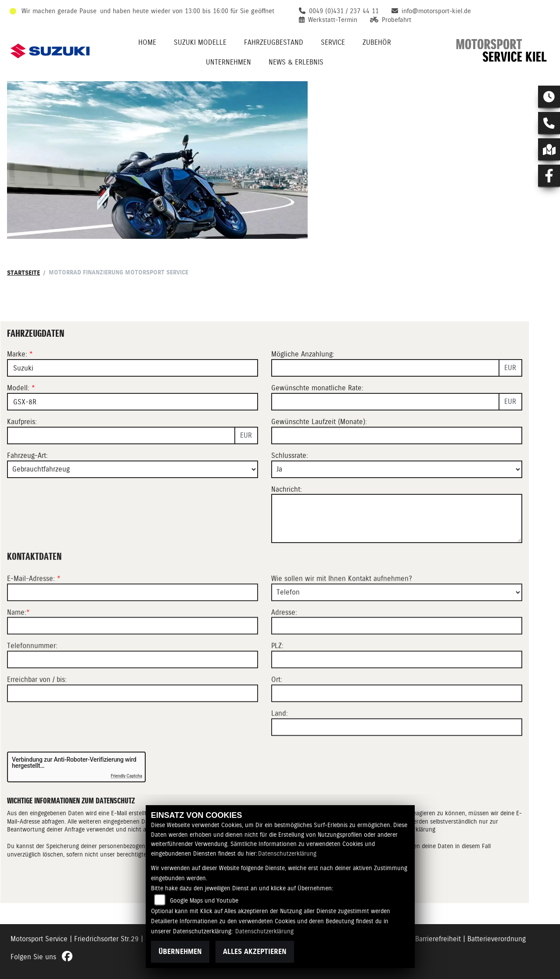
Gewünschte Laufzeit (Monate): (319, 422)
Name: (17, 642)
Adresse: (284, 642)
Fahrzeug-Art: (27, 455)
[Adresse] (397, 655)
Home (147, 42)
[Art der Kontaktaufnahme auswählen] (397, 622)
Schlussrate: (290, 455)
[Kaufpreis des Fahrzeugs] (121, 436)
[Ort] (397, 723)
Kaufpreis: (22, 422)
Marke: (17, 354)
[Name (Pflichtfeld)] (133, 655)
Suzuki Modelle (200, 42)
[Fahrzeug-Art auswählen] (133, 469)
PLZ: (277, 675)
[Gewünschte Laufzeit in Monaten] (397, 436)
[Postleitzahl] (397, 689)
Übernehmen (180, 952)
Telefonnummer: (32, 675)
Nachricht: (287, 489)
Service (333, 42)
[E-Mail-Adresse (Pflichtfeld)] (133, 622)
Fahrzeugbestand (274, 42)
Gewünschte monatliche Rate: (317, 388)
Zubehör (377, 42)
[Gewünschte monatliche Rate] (385, 402)
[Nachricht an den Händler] (397, 518)
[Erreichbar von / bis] (133, 723)
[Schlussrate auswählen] (397, 469)
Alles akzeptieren (255, 952)
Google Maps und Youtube (204, 900)
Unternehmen (228, 62)
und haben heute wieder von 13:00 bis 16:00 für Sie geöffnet (187, 11)
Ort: (277, 709)
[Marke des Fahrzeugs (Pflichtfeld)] (133, 368)
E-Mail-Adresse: (34, 608)
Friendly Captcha (126, 776)
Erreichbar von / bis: (37, 709)
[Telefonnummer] (133, 689)
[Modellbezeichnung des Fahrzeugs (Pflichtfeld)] (133, 402)
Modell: (18, 388)
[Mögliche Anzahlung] (385, 368)
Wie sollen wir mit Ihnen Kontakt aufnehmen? (342, 608)
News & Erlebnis (296, 62)
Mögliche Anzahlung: (303, 354)
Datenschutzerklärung (287, 853)
